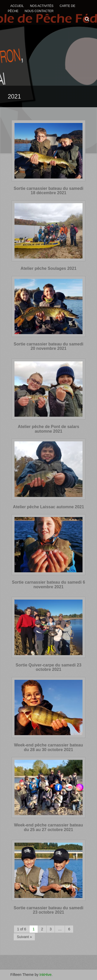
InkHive (46, 975)
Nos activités (42, 6)
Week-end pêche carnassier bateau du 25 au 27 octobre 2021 (48, 827)
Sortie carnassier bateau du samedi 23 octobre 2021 (48, 910)
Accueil (17, 6)
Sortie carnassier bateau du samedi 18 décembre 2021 (48, 191)
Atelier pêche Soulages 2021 (48, 268)
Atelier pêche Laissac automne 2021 (48, 507)
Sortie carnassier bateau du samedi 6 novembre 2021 (48, 585)
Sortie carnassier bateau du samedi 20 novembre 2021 (48, 346)
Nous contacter (39, 11)
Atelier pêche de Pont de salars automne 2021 (48, 429)
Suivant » (24, 937)
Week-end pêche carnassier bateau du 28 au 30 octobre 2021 (48, 747)
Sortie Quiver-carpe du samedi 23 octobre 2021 (48, 667)
